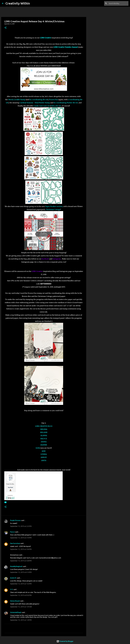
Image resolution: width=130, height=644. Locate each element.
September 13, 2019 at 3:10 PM (21, 538)
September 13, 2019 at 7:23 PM (21, 584)
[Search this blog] (118, 3)
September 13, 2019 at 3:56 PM (21, 549)
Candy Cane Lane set (42, 106)
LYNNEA (44, 454)
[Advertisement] (96, 84)
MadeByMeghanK (16, 566)
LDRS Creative (37, 271)
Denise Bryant (15, 601)
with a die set (56, 106)
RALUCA (44, 439)
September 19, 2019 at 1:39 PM (21, 620)
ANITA (44, 460)
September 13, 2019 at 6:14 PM (21, 572)
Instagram (57, 259)
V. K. (12, 589)
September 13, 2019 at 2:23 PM (21, 526)
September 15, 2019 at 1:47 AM (21, 607)
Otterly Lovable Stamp (17, 100)
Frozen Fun (53, 100)
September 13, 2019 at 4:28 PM (21, 561)
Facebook (45, 259)
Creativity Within (18, 3)
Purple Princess (15, 520)
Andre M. (13, 578)
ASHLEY (44, 457)
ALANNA (44, 435)
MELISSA (44, 429)
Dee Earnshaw (15, 543)
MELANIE (44, 432)
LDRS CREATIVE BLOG (44, 426)
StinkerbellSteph (16, 612)
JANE (44, 451)
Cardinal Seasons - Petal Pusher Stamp (35, 103)
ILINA (38, 448)
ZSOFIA (44, 442)
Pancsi (12, 532)
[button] (5, 28)
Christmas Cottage (53, 209)
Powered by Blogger (65, 641)
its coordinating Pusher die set (66, 103)
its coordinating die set (39, 100)
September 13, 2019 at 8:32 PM (21, 595)
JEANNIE (44, 445)
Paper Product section (54, 206)
